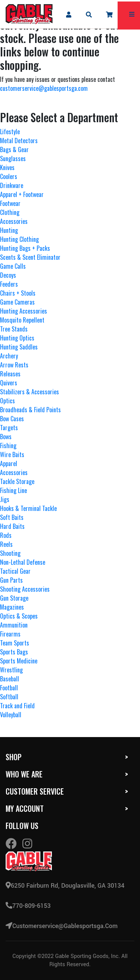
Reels (6, 544)
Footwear (10, 203)
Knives (7, 167)
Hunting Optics (17, 338)
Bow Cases (12, 419)
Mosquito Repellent (22, 320)
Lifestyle (10, 132)
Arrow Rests (14, 365)
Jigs (5, 499)
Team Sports (15, 643)
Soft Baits (12, 517)
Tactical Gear (15, 571)
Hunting (9, 230)
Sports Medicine (19, 661)
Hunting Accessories (24, 311)
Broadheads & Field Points (30, 410)
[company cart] (110, 14)
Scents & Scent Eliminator (30, 257)
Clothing (10, 212)
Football (9, 688)
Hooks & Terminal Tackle (28, 508)
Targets (9, 428)
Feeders (9, 284)
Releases (10, 374)
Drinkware (12, 185)
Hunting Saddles (19, 347)
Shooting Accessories (25, 589)
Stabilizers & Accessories (29, 392)
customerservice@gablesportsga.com (44, 88)
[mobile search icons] (89, 14)
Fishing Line (13, 490)
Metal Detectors (19, 141)
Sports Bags (14, 652)
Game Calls (13, 266)
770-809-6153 (28, 906)
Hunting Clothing (19, 239)
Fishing (8, 446)
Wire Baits (12, 454)
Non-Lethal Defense (23, 562)
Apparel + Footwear (22, 194)
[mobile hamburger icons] (132, 14)
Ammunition (14, 625)
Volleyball (11, 715)
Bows (6, 437)
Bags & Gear (14, 150)
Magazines (12, 607)
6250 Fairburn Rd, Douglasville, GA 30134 (65, 886)
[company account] (69, 14)
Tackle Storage (17, 481)
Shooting (10, 553)
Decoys (8, 275)
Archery (9, 356)
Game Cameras (17, 302)
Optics (7, 401)
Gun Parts (11, 580)
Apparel (9, 463)
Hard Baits (12, 526)
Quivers (9, 383)
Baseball (10, 679)
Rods (6, 535)
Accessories (14, 221)
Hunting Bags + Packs (25, 248)
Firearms (10, 634)
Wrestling (11, 670)
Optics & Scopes (19, 616)
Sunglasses (13, 158)
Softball (9, 697)
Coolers (9, 176)
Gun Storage (14, 598)
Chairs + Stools (18, 293)
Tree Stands (14, 329)
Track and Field (17, 706)
